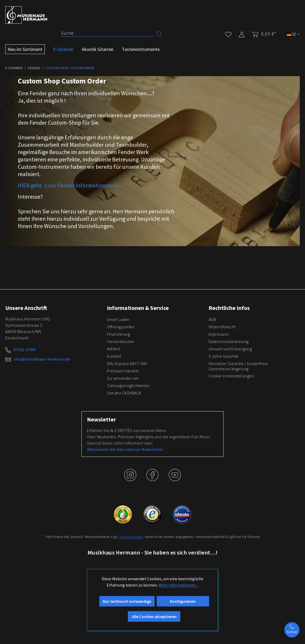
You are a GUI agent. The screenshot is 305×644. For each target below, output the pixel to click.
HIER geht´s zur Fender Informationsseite (69, 185)
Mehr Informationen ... (179, 585)
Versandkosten (121, 341)
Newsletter (101, 419)
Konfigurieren (183, 601)
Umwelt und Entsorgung (230, 349)
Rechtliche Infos (229, 308)
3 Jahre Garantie (224, 356)
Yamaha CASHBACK (124, 393)
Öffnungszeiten (121, 327)
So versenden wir (123, 378)
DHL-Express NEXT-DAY (127, 363)
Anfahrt (113, 349)
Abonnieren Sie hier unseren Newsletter (125, 449)
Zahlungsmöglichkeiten (128, 386)
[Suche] (107, 33)
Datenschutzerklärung (229, 341)
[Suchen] (159, 34)
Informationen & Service (138, 308)
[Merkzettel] (228, 33)
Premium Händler (123, 371)
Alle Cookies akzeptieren (154, 616)
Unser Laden (118, 319)
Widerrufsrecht (222, 327)
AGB (212, 319)
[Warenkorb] (262, 34)
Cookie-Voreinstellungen (231, 376)
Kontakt (114, 356)
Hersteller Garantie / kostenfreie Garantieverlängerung (238, 366)
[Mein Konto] (242, 33)
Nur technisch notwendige (127, 601)
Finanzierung (118, 334)
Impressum (219, 334)
